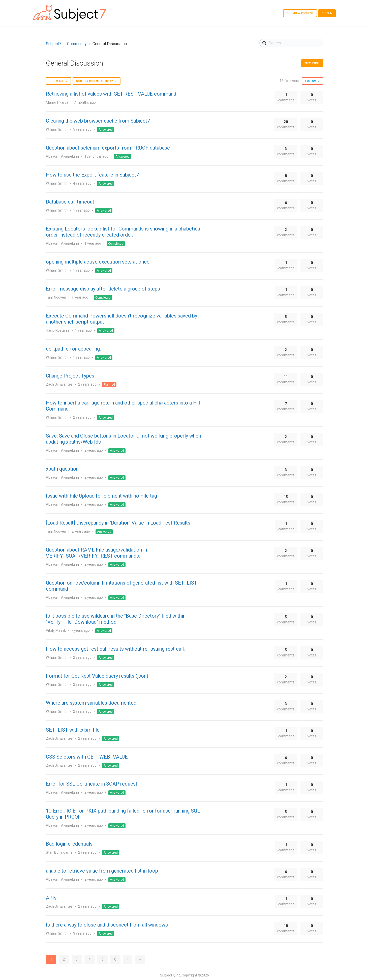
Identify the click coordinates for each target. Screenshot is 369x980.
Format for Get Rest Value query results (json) (97, 676)
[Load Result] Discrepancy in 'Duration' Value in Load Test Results (118, 523)
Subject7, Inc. (171, 975)
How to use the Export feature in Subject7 (92, 175)
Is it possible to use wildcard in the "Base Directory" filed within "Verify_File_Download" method (116, 619)
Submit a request (300, 13)
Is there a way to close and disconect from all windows (107, 925)
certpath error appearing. (73, 349)
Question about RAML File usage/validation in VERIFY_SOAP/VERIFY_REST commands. (96, 553)
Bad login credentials (69, 844)
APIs (51, 898)
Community (77, 44)
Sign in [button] (327, 13)
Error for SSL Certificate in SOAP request (92, 784)
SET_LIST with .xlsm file (73, 730)
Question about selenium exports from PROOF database (108, 148)
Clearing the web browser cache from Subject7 (98, 121)
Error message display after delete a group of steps (103, 289)
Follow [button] (311, 81)
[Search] (291, 43)
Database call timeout (70, 202)
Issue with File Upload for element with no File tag (101, 496)
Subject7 (54, 44)
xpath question (62, 469)
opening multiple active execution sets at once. (98, 262)
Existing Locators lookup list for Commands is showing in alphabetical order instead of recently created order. (124, 232)
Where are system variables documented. (92, 703)
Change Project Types (70, 376)
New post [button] (312, 63)
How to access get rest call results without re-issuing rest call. (115, 649)
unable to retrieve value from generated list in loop (102, 871)
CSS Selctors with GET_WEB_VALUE (87, 757)
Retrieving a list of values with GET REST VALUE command (111, 94)
